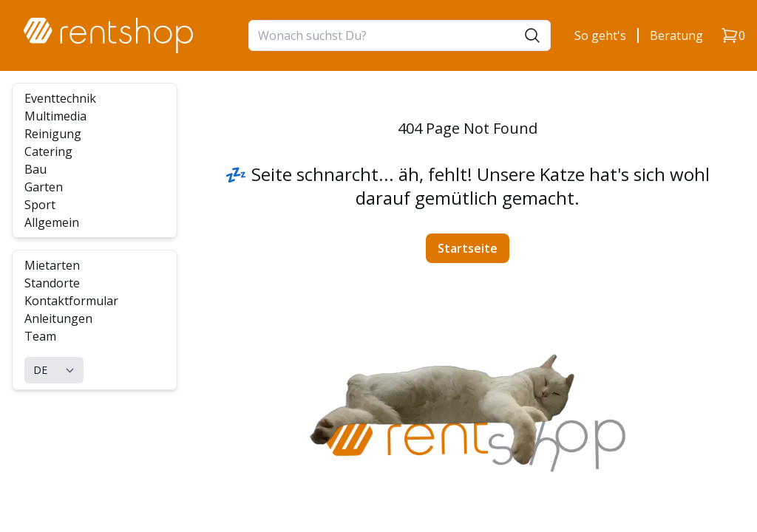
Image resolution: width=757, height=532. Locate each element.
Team (40, 336)
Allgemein (52, 222)
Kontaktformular (71, 301)
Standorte (52, 283)
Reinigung (53, 134)
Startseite (468, 248)
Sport (40, 205)
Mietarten (52, 265)
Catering (48, 151)
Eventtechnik (60, 98)
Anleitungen (58, 318)
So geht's (600, 35)
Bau (35, 169)
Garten (44, 187)
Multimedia (55, 116)
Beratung (676, 35)
